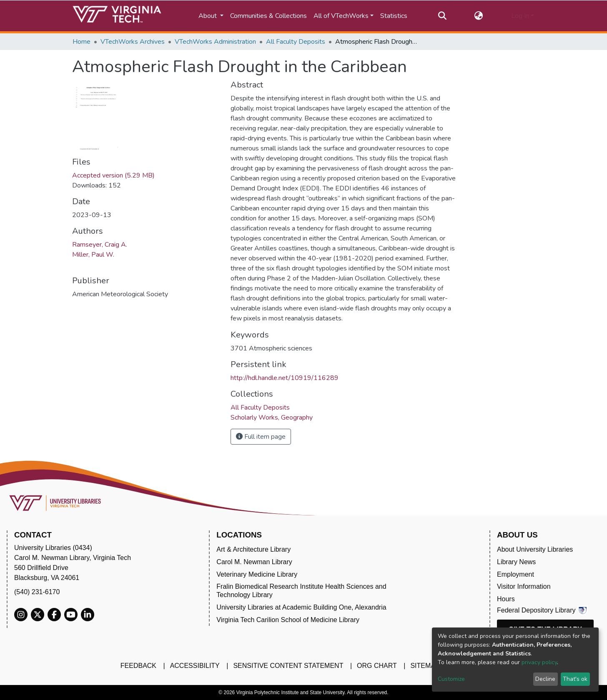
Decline (545, 679)
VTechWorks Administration (215, 42)
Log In (520, 16)
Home (82, 42)
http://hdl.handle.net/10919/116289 (285, 378)
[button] (479, 16)
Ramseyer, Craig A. (100, 245)
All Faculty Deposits (296, 42)
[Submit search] (442, 16)
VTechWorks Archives (133, 42)
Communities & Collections (268, 16)
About (208, 16)
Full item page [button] (261, 437)
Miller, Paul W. (93, 255)
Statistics (394, 16)
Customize (451, 679)
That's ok (575, 679)
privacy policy (539, 662)
